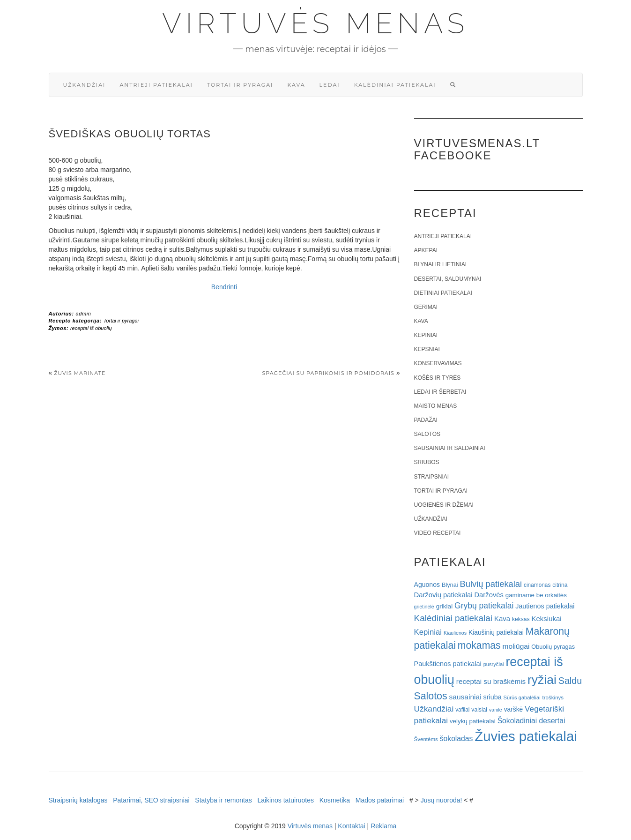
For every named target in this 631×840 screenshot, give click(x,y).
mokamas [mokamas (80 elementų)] (479, 645)
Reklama (383, 826)
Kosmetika (335, 800)
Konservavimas (438, 363)
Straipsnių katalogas (78, 800)
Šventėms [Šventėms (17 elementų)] (426, 739)
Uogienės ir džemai (444, 505)
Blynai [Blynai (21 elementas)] (450, 585)
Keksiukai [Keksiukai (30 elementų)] (547, 619)
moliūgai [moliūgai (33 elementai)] (516, 646)
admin (83, 314)
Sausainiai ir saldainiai (450, 448)
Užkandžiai (85, 85)
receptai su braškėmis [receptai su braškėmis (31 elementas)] (491, 681)
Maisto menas (436, 406)
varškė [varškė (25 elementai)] (514, 709)
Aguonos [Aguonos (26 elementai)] (427, 585)
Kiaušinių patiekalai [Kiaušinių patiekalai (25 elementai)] (496, 633)
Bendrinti (224, 287)
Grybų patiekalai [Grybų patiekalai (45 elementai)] (484, 606)
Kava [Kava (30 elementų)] (502, 619)
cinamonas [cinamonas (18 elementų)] (537, 585)
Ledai (330, 85)
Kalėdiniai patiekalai (395, 85)
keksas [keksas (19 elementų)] (521, 619)
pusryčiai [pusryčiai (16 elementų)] (494, 664)
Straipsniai (432, 477)
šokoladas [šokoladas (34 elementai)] (457, 739)
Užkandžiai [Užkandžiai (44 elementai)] (434, 709)
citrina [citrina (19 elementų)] (560, 585)
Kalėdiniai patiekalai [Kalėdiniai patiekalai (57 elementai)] (453, 618)
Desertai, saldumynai (448, 279)
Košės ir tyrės (438, 378)
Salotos (427, 434)
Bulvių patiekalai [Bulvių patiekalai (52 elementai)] (491, 584)
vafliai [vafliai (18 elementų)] (462, 710)
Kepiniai (426, 335)
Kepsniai (427, 349)
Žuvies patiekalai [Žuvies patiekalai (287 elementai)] (526, 736)
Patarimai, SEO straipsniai (151, 800)
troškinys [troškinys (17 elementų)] (553, 697)
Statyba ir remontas (223, 800)
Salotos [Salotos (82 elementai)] (431, 696)
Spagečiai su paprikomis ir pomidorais (328, 373)
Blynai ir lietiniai (440, 264)
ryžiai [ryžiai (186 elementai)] (542, 680)
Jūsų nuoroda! (442, 800)
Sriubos (427, 462)
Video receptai (438, 533)
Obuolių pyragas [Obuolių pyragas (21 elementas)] (553, 647)
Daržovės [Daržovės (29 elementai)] (489, 595)
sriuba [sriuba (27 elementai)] (493, 697)
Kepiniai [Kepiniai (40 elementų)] (428, 632)
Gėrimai (426, 307)
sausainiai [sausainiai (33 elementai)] (465, 697)
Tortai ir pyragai (240, 85)
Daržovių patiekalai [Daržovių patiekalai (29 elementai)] (443, 595)
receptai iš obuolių (91, 328)
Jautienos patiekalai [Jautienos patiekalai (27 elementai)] (545, 606)
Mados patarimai (380, 800)
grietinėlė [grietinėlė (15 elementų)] (424, 607)
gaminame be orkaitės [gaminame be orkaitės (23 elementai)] (536, 595)
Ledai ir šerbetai (440, 392)
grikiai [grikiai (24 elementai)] (445, 606)
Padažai (426, 420)
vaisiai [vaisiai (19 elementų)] (479, 710)
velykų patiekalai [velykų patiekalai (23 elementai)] (473, 721)
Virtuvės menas (315, 23)
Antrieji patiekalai (156, 85)
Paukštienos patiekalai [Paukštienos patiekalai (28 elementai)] (448, 664)
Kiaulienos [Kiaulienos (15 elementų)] (455, 633)
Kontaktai (351, 826)
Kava (296, 85)
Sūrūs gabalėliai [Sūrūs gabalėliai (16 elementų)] (522, 697)
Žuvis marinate (80, 373)
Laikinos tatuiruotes (286, 800)
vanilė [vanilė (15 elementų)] (496, 710)
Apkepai (426, 250)
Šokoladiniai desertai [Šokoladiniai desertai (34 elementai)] (531, 721)
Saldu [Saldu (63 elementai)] (570, 681)
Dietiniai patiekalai (443, 293)
